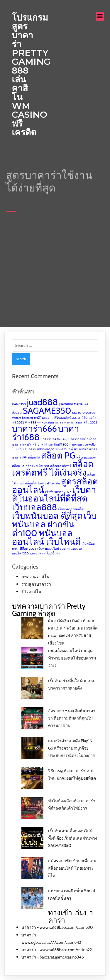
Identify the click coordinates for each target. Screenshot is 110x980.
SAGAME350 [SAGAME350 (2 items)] (47, 411)
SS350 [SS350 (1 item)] (77, 413)
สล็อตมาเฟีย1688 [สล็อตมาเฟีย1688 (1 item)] (37, 466)
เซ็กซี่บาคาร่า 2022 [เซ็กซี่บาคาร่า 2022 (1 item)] (58, 492)
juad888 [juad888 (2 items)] (42, 402)
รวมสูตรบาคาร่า (36, 584)
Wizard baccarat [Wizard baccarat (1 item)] (23, 418)
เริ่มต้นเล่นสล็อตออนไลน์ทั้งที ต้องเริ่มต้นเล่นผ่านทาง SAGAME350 (73, 838)
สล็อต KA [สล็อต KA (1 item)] (34, 457)
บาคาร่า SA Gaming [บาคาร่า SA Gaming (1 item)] (54, 439)
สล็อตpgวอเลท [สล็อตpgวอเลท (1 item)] (86, 457)
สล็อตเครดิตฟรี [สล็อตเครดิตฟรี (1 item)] (61, 466)
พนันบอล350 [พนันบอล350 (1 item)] (46, 449)
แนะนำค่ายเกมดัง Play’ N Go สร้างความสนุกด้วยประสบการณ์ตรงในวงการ (72, 748)
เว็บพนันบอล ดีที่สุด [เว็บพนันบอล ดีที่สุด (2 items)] (47, 516)
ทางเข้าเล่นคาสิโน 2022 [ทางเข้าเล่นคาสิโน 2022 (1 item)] (81, 422)
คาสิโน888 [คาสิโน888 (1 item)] (42, 418)
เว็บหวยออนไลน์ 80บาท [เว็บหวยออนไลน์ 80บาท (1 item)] (53, 549)
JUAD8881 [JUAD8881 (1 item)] (66, 404)
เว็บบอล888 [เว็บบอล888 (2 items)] (34, 507)
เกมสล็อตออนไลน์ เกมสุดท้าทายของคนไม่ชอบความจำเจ (72, 658)
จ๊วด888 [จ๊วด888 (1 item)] (31, 422)
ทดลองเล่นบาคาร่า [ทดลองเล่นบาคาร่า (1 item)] (50, 422)
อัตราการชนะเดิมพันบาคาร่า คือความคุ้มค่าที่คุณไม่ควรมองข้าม (72, 718)
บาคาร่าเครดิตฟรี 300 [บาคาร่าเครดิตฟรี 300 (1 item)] (53, 445)
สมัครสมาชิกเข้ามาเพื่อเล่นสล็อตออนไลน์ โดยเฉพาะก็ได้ (72, 868)
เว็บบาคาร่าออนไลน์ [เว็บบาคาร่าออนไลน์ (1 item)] (72, 509)
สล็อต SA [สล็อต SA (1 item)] (18, 466)
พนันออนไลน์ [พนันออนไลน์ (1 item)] (64, 449)
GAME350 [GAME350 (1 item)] (19, 404)
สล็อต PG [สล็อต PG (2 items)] (58, 455)
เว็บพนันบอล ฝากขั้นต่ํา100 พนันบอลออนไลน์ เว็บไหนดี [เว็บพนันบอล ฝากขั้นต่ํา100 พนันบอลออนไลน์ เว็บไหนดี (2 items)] (54, 529)
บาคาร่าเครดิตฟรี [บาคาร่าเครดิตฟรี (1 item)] (24, 445)
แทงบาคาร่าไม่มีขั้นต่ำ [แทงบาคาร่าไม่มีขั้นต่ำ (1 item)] (45, 553)
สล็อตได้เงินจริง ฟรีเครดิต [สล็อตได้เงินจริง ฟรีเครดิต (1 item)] (42, 483)
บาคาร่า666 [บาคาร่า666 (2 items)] (34, 429)
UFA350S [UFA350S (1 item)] (89, 413)
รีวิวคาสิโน (31, 592)
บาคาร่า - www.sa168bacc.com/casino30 (57, 927)
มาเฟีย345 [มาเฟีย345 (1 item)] (81, 449)
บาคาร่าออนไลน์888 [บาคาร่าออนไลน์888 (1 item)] (82, 439)
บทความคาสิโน (35, 577)
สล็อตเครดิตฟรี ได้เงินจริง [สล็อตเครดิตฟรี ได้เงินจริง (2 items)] (53, 468)
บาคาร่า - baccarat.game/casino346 (53, 957)
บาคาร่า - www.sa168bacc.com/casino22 (57, 950)
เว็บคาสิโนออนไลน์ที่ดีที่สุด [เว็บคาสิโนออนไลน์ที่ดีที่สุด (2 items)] (54, 494)
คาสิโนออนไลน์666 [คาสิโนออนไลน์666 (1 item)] (64, 418)
